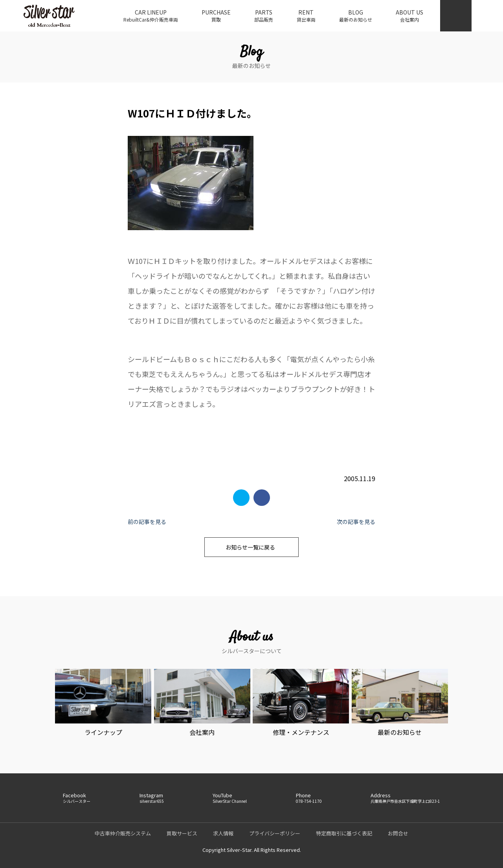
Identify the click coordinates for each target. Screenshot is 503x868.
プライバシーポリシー (275, 833)
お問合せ (398, 833)
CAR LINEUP (151, 16)
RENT (306, 16)
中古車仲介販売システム (123, 833)
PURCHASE (216, 16)
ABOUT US (409, 16)
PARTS (264, 16)
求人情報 (223, 833)
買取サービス (182, 833)
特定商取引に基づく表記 (344, 833)
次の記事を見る (356, 522)
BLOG (356, 16)
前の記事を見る (147, 522)
